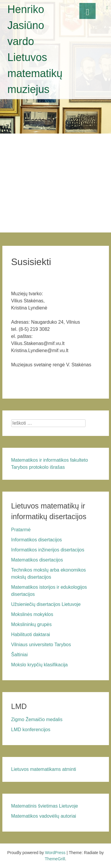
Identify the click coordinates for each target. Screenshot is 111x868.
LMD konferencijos (31, 730)
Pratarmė (21, 530)
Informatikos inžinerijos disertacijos (48, 550)
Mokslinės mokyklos (32, 614)
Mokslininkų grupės (32, 624)
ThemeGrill (55, 859)
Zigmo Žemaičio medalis (37, 719)
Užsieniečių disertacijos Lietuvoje (46, 604)
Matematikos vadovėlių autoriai (44, 816)
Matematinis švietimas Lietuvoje (45, 806)
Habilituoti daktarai (31, 634)
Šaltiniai (20, 655)
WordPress (55, 853)
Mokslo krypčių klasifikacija (40, 665)
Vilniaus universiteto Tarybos (41, 645)
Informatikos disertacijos (37, 540)
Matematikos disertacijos (37, 560)
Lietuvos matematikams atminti (44, 769)
